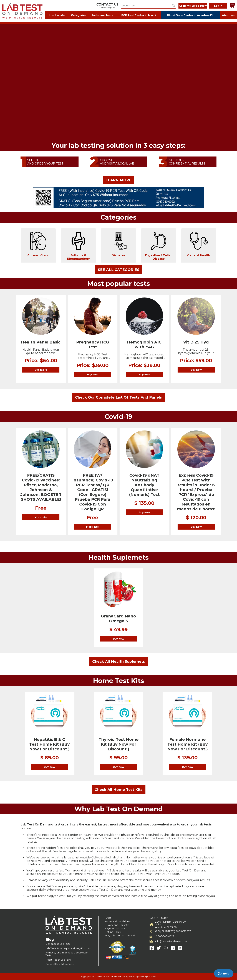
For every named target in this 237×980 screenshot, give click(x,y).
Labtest (22, 11)
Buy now (93, 374)
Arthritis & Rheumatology (78, 246)
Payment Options (115, 928)
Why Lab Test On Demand (120, 936)
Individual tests (103, 15)
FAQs (108, 918)
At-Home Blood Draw (193, 6)
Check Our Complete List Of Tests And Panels (118, 397)
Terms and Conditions (117, 921)
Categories (79, 15)
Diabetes (118, 244)
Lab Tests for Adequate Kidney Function (68, 948)
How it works (56, 15)
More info (41, 517)
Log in (218, 6)
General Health (199, 244)
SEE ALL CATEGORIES (119, 270)
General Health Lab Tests (60, 964)
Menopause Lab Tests (58, 944)
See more (41, 370)
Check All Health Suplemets (119, 661)
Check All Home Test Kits (119, 790)
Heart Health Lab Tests (58, 960)
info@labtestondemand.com (172, 941)
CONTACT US (107, 4)
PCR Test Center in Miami (139, 15)
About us (228, 15)
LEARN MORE (118, 180)
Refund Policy (113, 932)
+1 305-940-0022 (165, 936)
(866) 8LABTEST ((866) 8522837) (173, 931)
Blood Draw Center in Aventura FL (190, 15)
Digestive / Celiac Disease (159, 246)
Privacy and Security (117, 925)
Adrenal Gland (38, 244)
